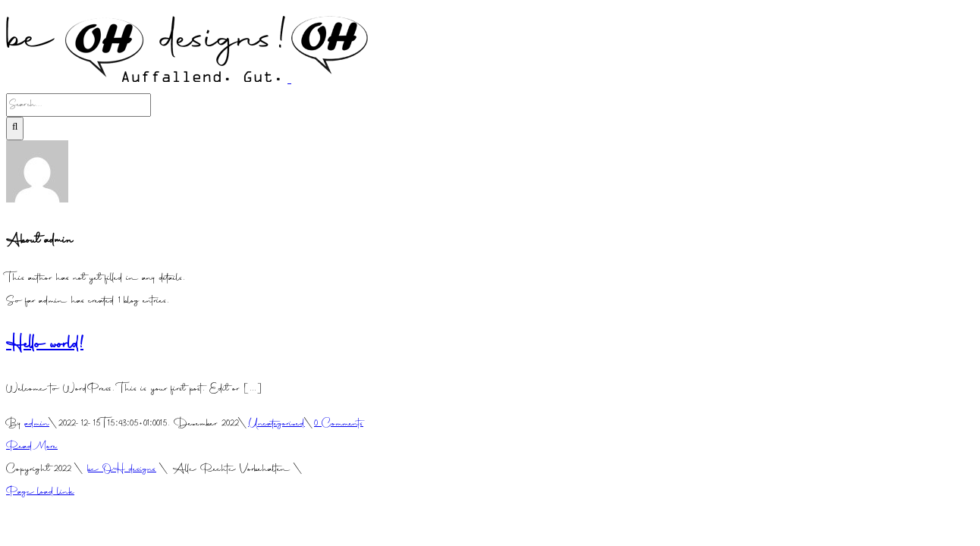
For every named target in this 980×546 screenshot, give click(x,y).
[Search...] (79, 105)
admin (37, 424)
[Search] (15, 129)
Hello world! (45, 345)
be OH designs (122, 470)
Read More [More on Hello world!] (32, 447)
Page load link (40, 493)
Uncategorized (276, 424)
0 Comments (339, 424)
